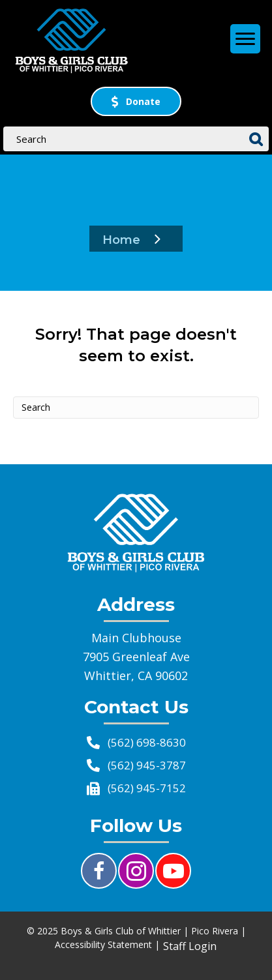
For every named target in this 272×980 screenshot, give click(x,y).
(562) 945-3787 (147, 765)
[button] (136, 101)
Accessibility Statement (103, 944)
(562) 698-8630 (147, 742)
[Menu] (245, 41)
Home (121, 240)
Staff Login (190, 946)
